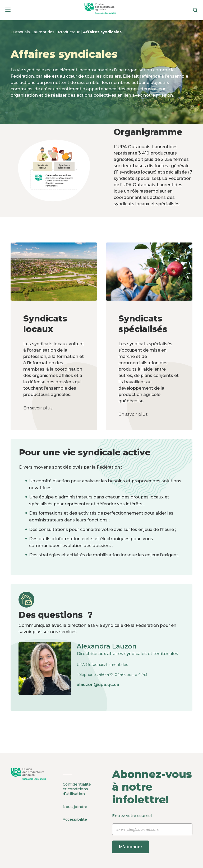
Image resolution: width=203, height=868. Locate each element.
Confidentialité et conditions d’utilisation (77, 789)
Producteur (69, 32)
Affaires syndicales (102, 32)
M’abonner (132, 847)
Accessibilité (75, 818)
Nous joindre (75, 806)
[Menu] (8, 10)
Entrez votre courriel (152, 833)
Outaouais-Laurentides (33, 32)
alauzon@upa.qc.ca (98, 685)
